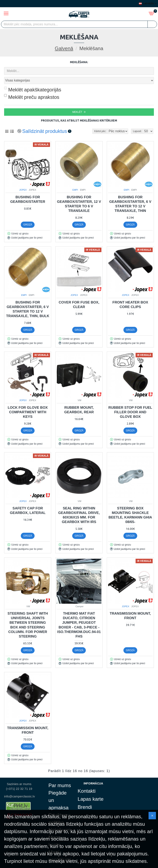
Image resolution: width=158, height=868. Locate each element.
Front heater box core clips (130, 296)
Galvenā (64, 48)
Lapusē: (137, 122)
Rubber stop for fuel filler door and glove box (130, 403)
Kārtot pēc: (86, 122)
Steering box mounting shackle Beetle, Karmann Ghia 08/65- (130, 506)
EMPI (75, 181)
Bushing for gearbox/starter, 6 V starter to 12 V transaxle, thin (130, 195)
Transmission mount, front (130, 607)
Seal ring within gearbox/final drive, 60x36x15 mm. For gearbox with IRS (79, 506)
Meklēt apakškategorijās (33, 80)
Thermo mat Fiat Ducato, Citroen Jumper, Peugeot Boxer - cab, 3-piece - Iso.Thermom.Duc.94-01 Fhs (79, 616)
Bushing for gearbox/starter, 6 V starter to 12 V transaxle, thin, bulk (28, 300)
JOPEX (23, 181)
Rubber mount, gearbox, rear (79, 401)
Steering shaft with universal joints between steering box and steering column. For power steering (28, 616)
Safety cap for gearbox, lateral (28, 501)
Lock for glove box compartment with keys (28, 403)
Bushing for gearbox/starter (28, 190)
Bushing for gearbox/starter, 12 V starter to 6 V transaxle (79, 195)
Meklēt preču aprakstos (32, 88)
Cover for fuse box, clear (79, 296)
